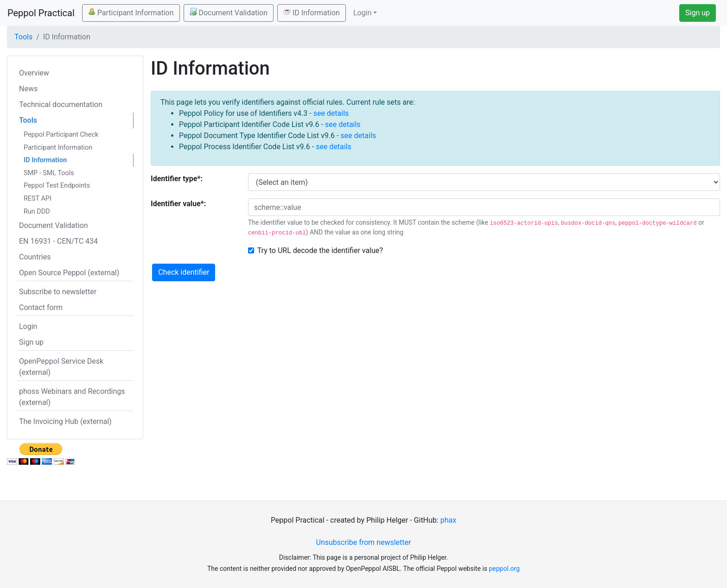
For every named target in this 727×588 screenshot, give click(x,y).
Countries (35, 257)
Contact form (41, 307)
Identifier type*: (177, 179)
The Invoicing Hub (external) (65, 421)
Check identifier (184, 272)
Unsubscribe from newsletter (364, 542)
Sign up (698, 13)
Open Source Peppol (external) (69, 273)
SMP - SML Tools (49, 173)
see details (331, 113)
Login (28, 326)
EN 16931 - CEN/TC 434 (58, 241)
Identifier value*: (178, 204)
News (28, 89)
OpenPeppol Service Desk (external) (61, 367)
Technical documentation (61, 104)
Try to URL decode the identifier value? (320, 250)
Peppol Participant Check (61, 135)
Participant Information (131, 13)
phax (448, 520)
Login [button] (362, 13)
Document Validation (229, 13)
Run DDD (37, 212)
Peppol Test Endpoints (57, 186)
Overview (34, 73)
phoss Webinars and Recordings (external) (72, 397)
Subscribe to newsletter (58, 292)
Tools (23, 37)
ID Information (312, 13)
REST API (38, 199)
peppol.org (504, 569)
